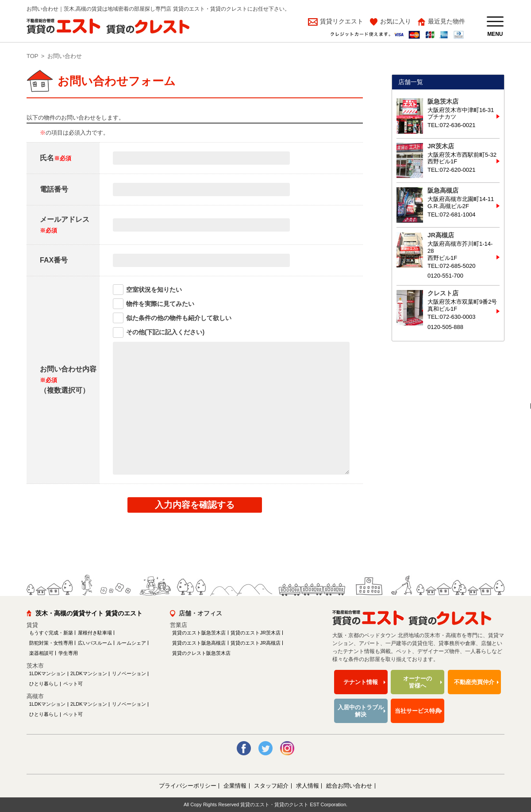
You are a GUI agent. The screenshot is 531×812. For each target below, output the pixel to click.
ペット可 (73, 684)
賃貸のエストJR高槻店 (255, 643)
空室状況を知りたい (154, 290)
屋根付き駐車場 (95, 633)
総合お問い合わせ (349, 786)
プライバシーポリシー (188, 786)
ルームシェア (131, 643)
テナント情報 (361, 682)
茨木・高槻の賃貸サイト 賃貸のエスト (89, 613)
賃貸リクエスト (341, 21)
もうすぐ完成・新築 (51, 633)
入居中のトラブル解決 (361, 711)
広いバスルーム (95, 643)
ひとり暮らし (44, 684)
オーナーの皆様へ (417, 682)
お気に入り (396, 21)
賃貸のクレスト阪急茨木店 (201, 653)
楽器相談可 (41, 653)
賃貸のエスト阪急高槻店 (199, 643)
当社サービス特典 (418, 711)
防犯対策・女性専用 (51, 643)
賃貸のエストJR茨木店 (255, 633)
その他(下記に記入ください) (165, 332)
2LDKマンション (89, 673)
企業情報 (235, 786)
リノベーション (129, 673)
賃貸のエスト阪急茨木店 (199, 633)
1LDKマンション (48, 673)
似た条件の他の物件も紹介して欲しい (179, 318)
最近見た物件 (446, 21)
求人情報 (308, 786)
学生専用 (68, 653)
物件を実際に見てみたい (160, 304)
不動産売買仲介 (474, 682)
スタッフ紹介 (271, 786)
